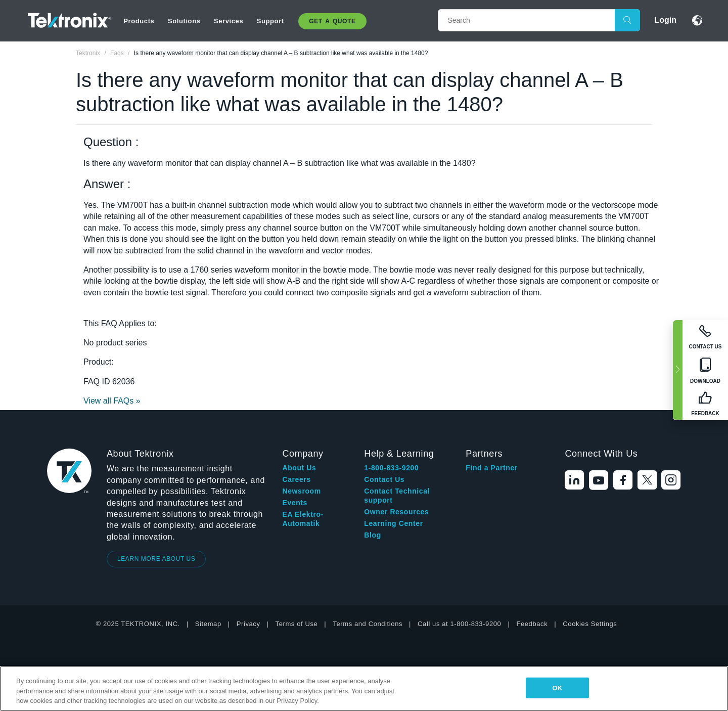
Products (139, 21)
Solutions (184, 21)
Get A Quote (332, 21)
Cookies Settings (590, 624)
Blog (373, 535)
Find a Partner (492, 468)
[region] (364, 688)
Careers (296, 479)
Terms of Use (297, 624)
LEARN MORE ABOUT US (156, 559)
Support (270, 21)
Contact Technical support (397, 496)
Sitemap (208, 624)
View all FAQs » (112, 401)
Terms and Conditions (368, 624)
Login (665, 20)
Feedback (532, 624)
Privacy (248, 624)
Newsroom (301, 491)
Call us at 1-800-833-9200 (459, 624)
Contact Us (384, 479)
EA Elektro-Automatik (303, 519)
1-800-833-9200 (391, 468)
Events (295, 503)
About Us (299, 468)
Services (229, 21)
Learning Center (393, 523)
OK (557, 687)
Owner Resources (396, 512)
